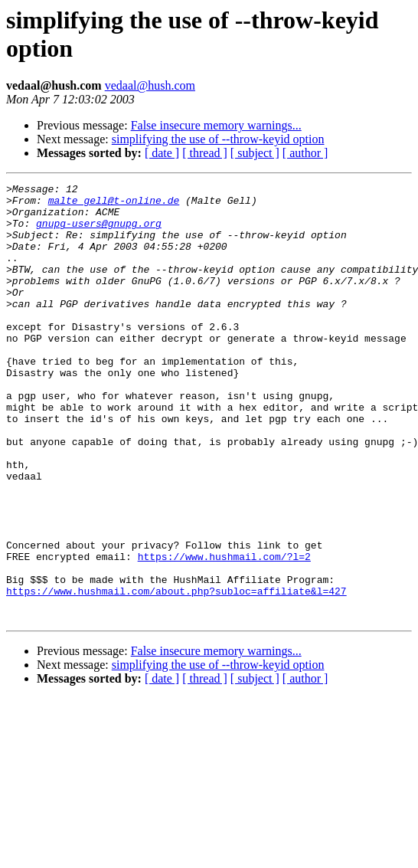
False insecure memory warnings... (216, 125)
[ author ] (305, 153)
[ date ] (162, 153)
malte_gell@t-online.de (114, 205)
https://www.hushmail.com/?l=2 (224, 632)
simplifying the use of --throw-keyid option (218, 139)
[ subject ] (255, 153)
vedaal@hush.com (150, 85)
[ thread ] (205, 153)
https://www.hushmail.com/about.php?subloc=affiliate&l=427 (176, 673)
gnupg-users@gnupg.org (99, 232)
